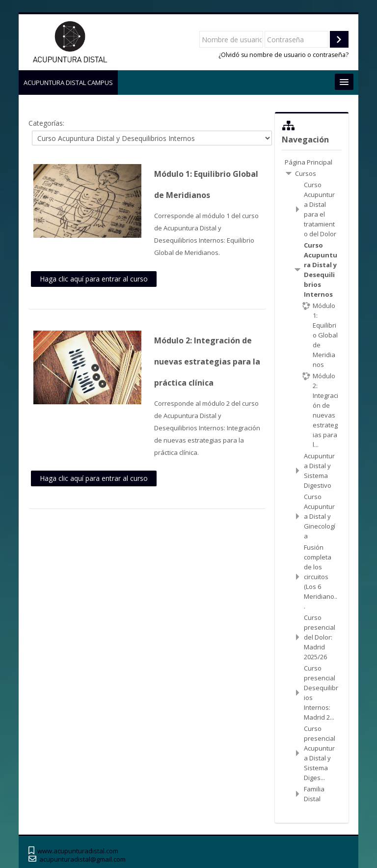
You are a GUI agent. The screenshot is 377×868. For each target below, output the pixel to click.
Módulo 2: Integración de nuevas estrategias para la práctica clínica (207, 362)
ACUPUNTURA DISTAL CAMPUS (68, 83)
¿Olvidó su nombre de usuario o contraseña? (283, 55)
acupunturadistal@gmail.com (82, 859)
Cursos (306, 173)
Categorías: (46, 123)
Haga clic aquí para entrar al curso (94, 279)
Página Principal (309, 162)
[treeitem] (311, 162)
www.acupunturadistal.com (78, 851)
